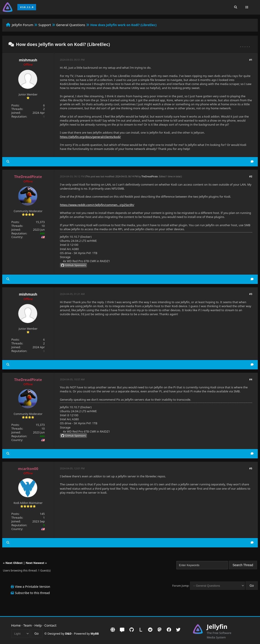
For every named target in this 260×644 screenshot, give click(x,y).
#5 (251, 468)
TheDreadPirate (150, 176)
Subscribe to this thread (32, 593)
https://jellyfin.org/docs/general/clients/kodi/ (90, 137)
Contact (50, 625)
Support (45, 25)
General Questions (71, 25)
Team (28, 625)
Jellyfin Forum (23, 25)
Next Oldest (14, 563)
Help (38, 625)
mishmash (28, 60)
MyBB (95, 634)
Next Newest (35, 563)
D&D (68, 634)
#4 (251, 379)
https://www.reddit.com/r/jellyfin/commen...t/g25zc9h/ (97, 205)
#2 (251, 176)
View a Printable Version (33, 587)
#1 (251, 60)
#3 (251, 294)
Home (16, 625)
